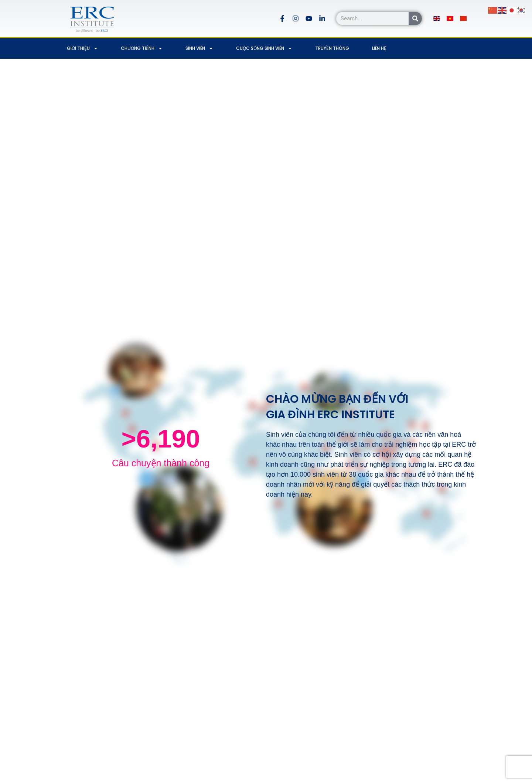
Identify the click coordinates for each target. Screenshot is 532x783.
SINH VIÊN (199, 48)
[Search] (415, 18)
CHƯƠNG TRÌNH (142, 48)
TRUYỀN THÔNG (332, 48)
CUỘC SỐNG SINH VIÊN (264, 48)
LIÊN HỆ (379, 48)
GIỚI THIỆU (82, 48)
